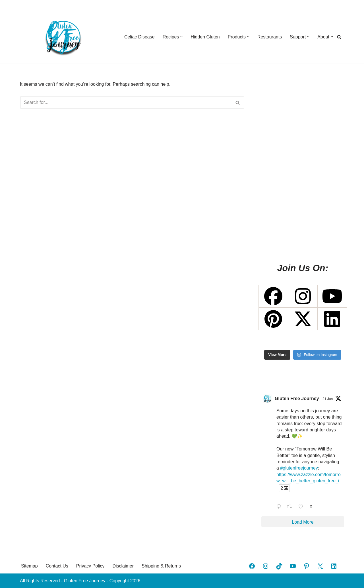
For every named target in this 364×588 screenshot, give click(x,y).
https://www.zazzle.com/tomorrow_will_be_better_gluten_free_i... (309, 481)
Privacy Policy (90, 566)
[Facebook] (273, 296)
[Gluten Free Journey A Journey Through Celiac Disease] (63, 37)
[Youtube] (332, 296)
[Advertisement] (303, 166)
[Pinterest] (273, 319)
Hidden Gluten (205, 37)
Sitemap (29, 566)
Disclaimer (123, 566)
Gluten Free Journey (297, 399)
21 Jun (328, 399)
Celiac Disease (139, 37)
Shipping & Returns (161, 566)
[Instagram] (303, 296)
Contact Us (57, 566)
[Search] (339, 37)
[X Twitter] (303, 319)
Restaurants (270, 37)
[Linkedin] (332, 319)
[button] (181, 37)
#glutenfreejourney (299, 468)
